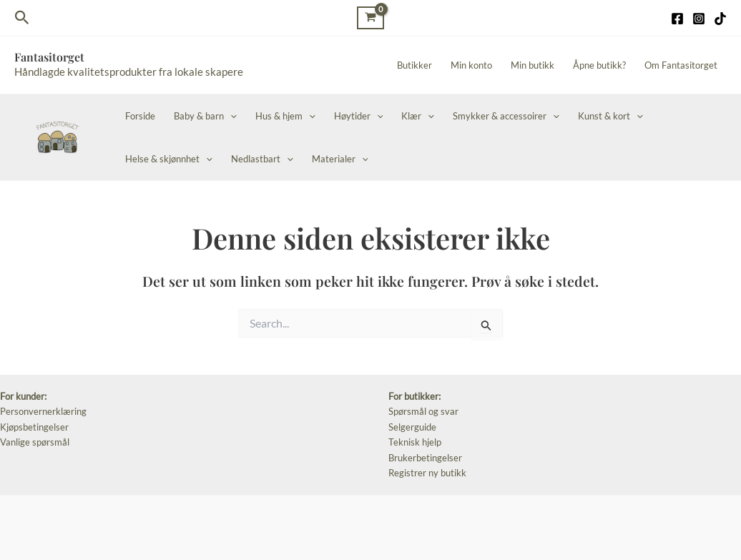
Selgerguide (412, 427)
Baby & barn (205, 116)
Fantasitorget (49, 57)
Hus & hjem (285, 116)
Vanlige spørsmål (35, 442)
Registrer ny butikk (427, 473)
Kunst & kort (610, 116)
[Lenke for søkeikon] (22, 18)
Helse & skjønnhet (169, 159)
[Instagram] (699, 19)
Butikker (414, 65)
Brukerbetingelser (425, 458)
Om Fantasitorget (681, 65)
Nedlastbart (262, 159)
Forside (140, 116)
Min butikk (533, 65)
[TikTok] (720, 19)
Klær (418, 116)
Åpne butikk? (599, 65)
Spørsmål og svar (423, 411)
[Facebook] (677, 19)
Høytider (359, 116)
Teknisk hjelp (415, 442)
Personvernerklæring (43, 411)
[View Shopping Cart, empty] (370, 18)
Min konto (471, 65)
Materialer (340, 159)
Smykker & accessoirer (506, 116)
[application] (230, 116)
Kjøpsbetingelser (34, 427)
